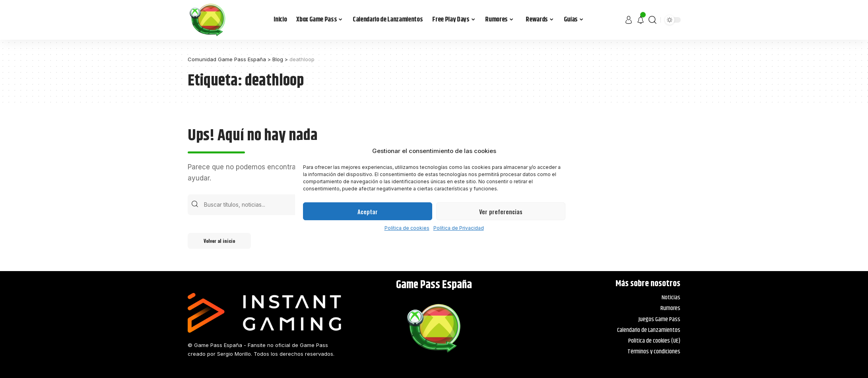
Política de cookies (407, 228)
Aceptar (368, 211)
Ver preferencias (501, 211)
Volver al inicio (219, 241)
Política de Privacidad (459, 228)
